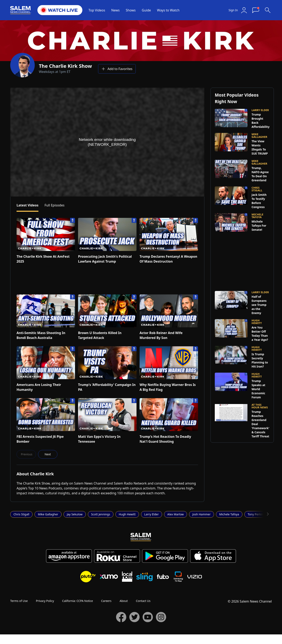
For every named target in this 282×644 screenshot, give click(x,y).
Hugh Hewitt (127, 514)
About (124, 601)
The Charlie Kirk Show (65, 66)
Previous (27, 454)
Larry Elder (152, 514)
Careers (106, 601)
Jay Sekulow (75, 514)
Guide (146, 10)
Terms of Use (19, 601)
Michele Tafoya (229, 514)
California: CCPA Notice (78, 601)
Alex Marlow (176, 514)
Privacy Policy (45, 601)
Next (48, 454)
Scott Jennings (101, 514)
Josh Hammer (201, 514)
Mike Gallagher (48, 514)
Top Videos (97, 10)
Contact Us (143, 601)
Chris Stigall (21, 514)
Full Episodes (54, 205)
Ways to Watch (168, 10)
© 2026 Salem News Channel (250, 601)
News (115, 10)
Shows (131, 10)
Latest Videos (27, 205)
